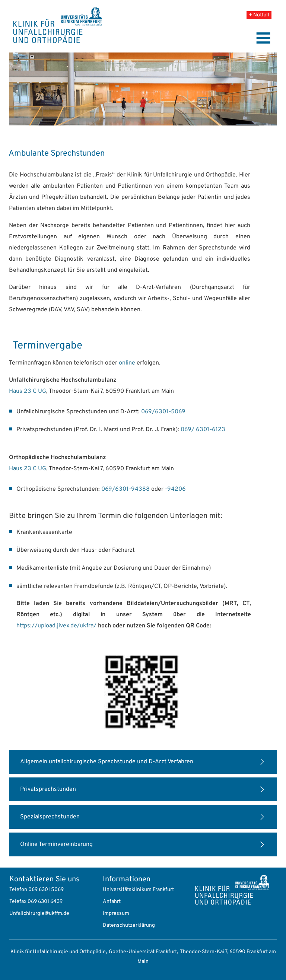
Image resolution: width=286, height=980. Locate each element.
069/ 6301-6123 (203, 430)
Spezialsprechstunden (50, 817)
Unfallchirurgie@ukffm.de (39, 914)
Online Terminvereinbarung (56, 844)
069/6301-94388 (125, 489)
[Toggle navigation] (263, 38)
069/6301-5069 (163, 412)
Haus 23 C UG (28, 391)
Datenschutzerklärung (129, 925)
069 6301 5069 (46, 890)
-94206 (175, 489)
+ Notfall (259, 15)
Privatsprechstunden (48, 789)
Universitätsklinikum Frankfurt (138, 890)
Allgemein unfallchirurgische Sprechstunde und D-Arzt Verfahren (107, 762)
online (127, 363)
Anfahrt (112, 902)
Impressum (116, 914)
